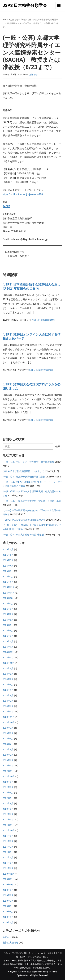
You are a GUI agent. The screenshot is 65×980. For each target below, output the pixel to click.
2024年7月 (8, 679)
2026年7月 (8, 549)
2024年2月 (8, 701)
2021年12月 (9, 820)
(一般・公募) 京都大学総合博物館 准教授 (23, 535)
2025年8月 (8, 609)
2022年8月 (8, 787)
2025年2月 (8, 641)
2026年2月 (8, 577)
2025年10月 (9, 598)
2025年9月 (8, 604)
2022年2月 (8, 809)
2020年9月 (8, 890)
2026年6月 (8, 555)
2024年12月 (9, 652)
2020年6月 (8, 906)
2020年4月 (8, 917)
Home (5, 20)
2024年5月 (8, 685)
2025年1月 (8, 647)
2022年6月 (8, 793)
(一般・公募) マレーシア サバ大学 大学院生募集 (28, 462)
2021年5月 (8, 857)
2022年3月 (8, 803)
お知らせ (14, 20)
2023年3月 (8, 749)
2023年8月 (8, 733)
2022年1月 (8, 814)
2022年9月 (8, 782)
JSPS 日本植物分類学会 (25, 6)
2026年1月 (8, 582)
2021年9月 (8, 836)
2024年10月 (9, 663)
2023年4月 (8, 744)
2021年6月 (8, 852)
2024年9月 (8, 668)
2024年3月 (8, 695)
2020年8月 (8, 895)
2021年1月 (8, 868)
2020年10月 (9, 885)
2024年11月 (9, 658)
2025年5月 (8, 625)
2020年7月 (8, 901)
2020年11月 (9, 879)
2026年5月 (8, 560)
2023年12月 (9, 712)
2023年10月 (9, 722)
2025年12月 (9, 587)
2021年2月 (8, 863)
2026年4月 (8, 566)
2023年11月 (9, 717)
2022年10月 (9, 776)
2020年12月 (9, 874)
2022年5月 (8, 798)
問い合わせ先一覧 (37, 957)
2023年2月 (8, 755)
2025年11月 (9, 593)
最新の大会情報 (48, 320)
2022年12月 (9, 766)
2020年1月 (8, 922)
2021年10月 (9, 830)
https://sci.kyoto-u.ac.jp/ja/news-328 (23, 194)
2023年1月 (8, 760)
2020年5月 (8, 912)
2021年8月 (8, 841)
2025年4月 (8, 631)
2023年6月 (8, 739)
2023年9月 (8, 728)
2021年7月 (8, 847)
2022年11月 (9, 771)
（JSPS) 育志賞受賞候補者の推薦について (24, 520)
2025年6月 (8, 620)
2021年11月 (9, 825)
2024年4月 (8, 690)
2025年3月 (8, 636)
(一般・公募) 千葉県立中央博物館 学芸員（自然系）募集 (32, 501)
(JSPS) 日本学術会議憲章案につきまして (23, 471)
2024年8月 (8, 674)
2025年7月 (8, 614)
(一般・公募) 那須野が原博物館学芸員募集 (24, 477)
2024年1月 (8, 706)
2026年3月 (8, 571)
